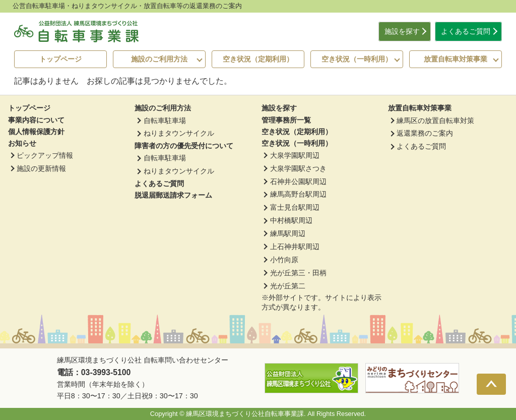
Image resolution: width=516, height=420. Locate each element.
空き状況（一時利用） (357, 59)
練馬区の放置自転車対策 (435, 121)
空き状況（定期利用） (258, 59)
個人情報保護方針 (36, 132)
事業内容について (36, 120)
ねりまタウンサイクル (179, 133)
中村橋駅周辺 (291, 220)
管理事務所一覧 (286, 120)
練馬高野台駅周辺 (298, 194)
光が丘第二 (288, 286)
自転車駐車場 (165, 121)
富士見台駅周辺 (295, 207)
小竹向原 (284, 260)
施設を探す (402, 32)
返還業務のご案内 (425, 133)
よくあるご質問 (466, 32)
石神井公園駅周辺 (298, 182)
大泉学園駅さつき (298, 168)
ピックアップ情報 (45, 155)
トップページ (60, 59)
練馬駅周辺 (288, 233)
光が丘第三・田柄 (298, 273)
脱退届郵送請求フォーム (173, 195)
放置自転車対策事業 (456, 59)
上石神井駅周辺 (295, 247)
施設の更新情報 (41, 168)
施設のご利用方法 (159, 59)
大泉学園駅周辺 (295, 155)
